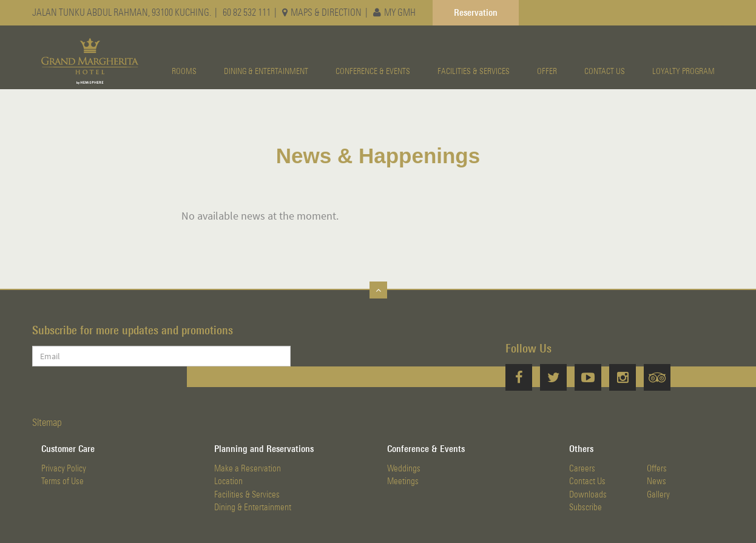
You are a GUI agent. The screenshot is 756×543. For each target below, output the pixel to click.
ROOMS (184, 71)
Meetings (403, 481)
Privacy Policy (64, 468)
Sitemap (47, 422)
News (656, 481)
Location (228, 481)
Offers (657, 468)
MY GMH (394, 12)
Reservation (476, 12)
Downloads (588, 494)
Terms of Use (62, 481)
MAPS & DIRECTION (322, 12)
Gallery (658, 494)
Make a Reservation (248, 468)
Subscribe (586, 507)
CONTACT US (605, 71)
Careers (582, 468)
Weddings (404, 468)
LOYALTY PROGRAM (683, 71)
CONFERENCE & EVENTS (373, 71)
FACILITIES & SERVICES (474, 71)
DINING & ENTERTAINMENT (266, 71)
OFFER (547, 71)
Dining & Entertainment (253, 507)
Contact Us (587, 481)
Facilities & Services (247, 494)
